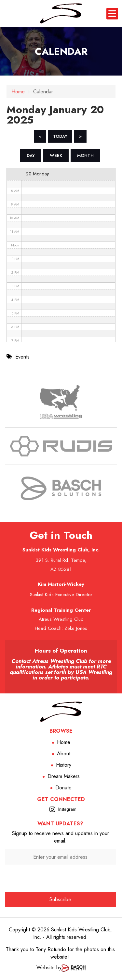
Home (18, 92)
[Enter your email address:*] (61, 857)
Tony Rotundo (51, 949)
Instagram (67, 809)
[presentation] (60, 877)
